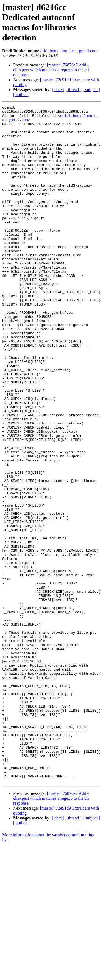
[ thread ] (73, 90)
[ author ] (21, 94)
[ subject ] (91, 90)
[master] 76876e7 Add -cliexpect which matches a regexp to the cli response (51, 70)
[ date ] (58, 90)
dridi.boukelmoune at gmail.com (69, 51)
